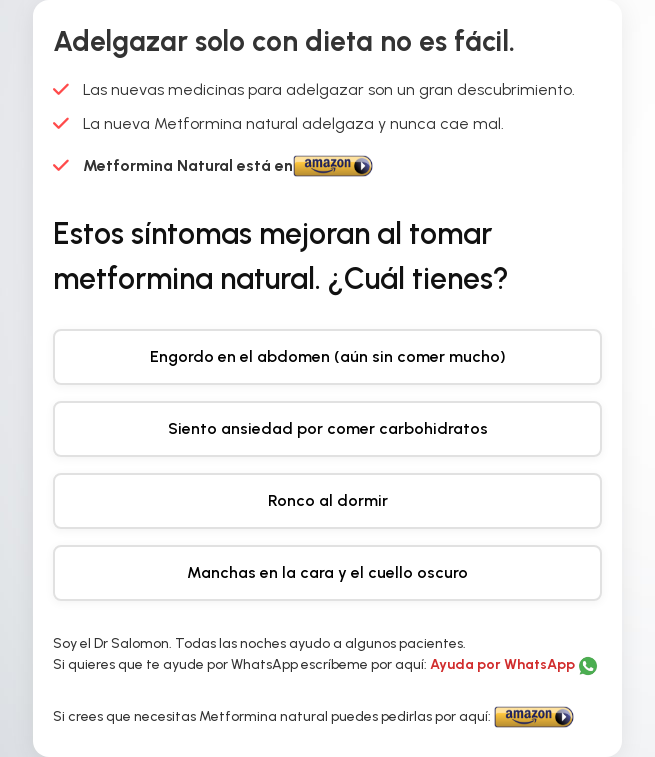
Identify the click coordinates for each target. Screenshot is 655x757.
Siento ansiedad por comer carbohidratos (328, 428)
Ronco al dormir (328, 500)
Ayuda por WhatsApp (504, 664)
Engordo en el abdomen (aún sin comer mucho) (328, 356)
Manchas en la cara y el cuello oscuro (327, 572)
